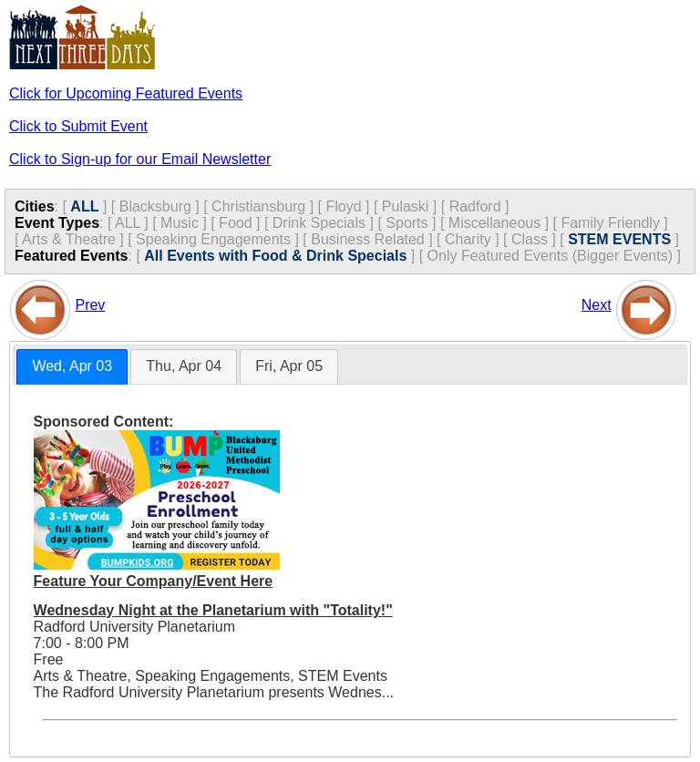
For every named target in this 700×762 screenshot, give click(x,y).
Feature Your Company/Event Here (154, 581)
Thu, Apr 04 (184, 366)
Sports (407, 223)
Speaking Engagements (213, 239)
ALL (84, 206)
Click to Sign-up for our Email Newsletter (140, 159)
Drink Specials (319, 223)
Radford (475, 206)
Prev (90, 305)
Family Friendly (610, 223)
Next (597, 305)
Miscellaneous (494, 223)
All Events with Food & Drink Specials (275, 256)
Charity (468, 239)
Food (235, 223)
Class (530, 239)
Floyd (343, 206)
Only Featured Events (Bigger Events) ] (554, 256)
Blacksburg (155, 206)
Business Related (368, 239)
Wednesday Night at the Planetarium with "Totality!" (213, 610)
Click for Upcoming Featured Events (126, 93)
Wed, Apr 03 (72, 366)
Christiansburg (258, 206)
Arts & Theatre (69, 239)
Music (180, 223)
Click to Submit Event (78, 126)
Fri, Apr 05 (289, 366)
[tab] (72, 367)
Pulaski (406, 206)
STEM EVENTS (619, 239)
